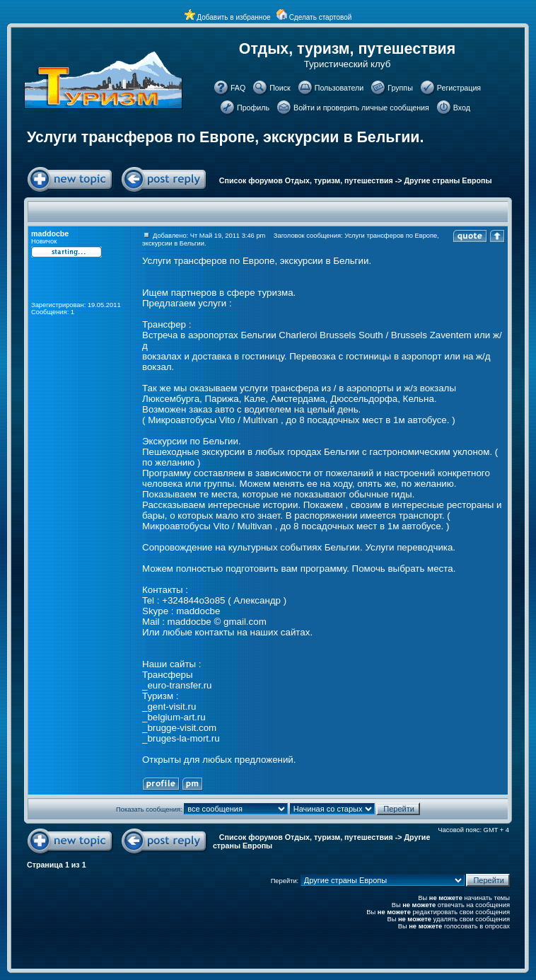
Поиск (280, 88)
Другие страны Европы (448, 180)
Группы (400, 88)
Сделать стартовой (321, 17)
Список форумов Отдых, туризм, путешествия (306, 180)
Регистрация (459, 88)
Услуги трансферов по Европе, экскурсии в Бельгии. (225, 137)
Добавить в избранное (233, 17)
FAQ (238, 88)
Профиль (253, 108)
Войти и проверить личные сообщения (361, 108)
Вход (462, 108)
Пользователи (339, 88)
